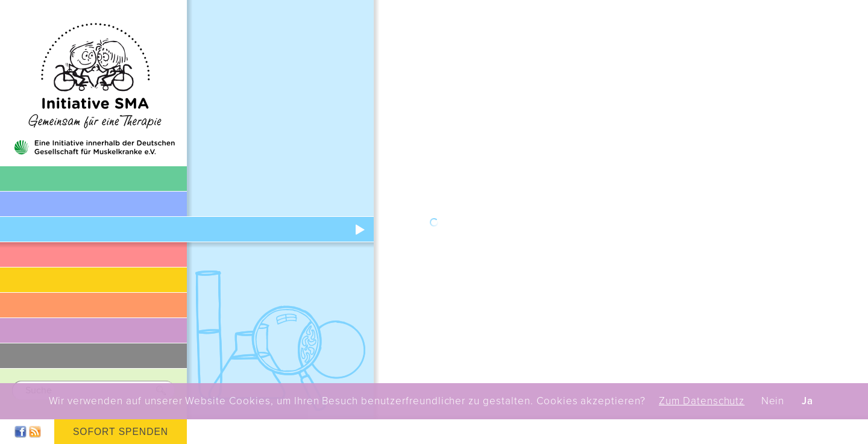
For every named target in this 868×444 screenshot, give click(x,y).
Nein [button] (773, 401)
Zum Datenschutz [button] (702, 401)
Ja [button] (807, 401)
